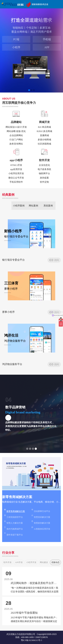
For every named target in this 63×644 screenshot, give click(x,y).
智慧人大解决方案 (14, 522)
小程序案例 (19, 206)
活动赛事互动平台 (41, 511)
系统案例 (48, 206)
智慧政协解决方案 (41, 522)
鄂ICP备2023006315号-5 (32, 640)
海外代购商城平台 (14, 528)
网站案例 (33, 206)
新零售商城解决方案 (15, 511)
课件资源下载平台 (14, 534)
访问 (56, 260)
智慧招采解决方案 (41, 516)
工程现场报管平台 (14, 516)
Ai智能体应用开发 (41, 528)
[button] (29, 90)
